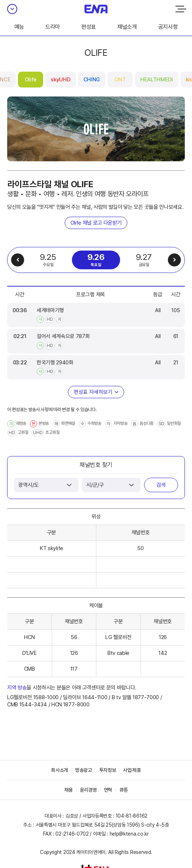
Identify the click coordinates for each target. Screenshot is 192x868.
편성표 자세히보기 (93, 392)
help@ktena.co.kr (129, 834)
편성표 (89, 27)
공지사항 (168, 27)
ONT (120, 80)
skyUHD (60, 80)
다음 (174, 260)
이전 (18, 260)
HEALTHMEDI (157, 80)
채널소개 (127, 27)
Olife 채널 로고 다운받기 (96, 223)
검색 (161, 485)
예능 (19, 27)
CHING (92, 80)
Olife (31, 80)
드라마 (53, 27)
